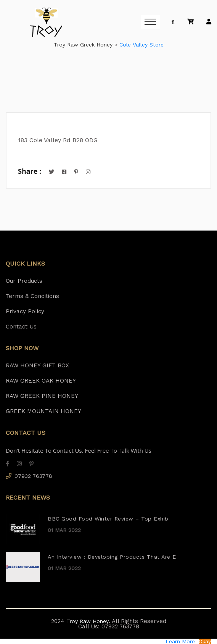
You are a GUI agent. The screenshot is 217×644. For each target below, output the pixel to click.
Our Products (24, 281)
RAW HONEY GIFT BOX (37, 365)
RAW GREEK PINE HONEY (42, 396)
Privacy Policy (25, 311)
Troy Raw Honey (87, 621)
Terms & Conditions (32, 296)
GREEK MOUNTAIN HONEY (43, 411)
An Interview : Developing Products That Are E (112, 557)
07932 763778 (33, 476)
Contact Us (21, 327)
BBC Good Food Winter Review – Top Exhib (108, 519)
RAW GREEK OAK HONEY (41, 381)
